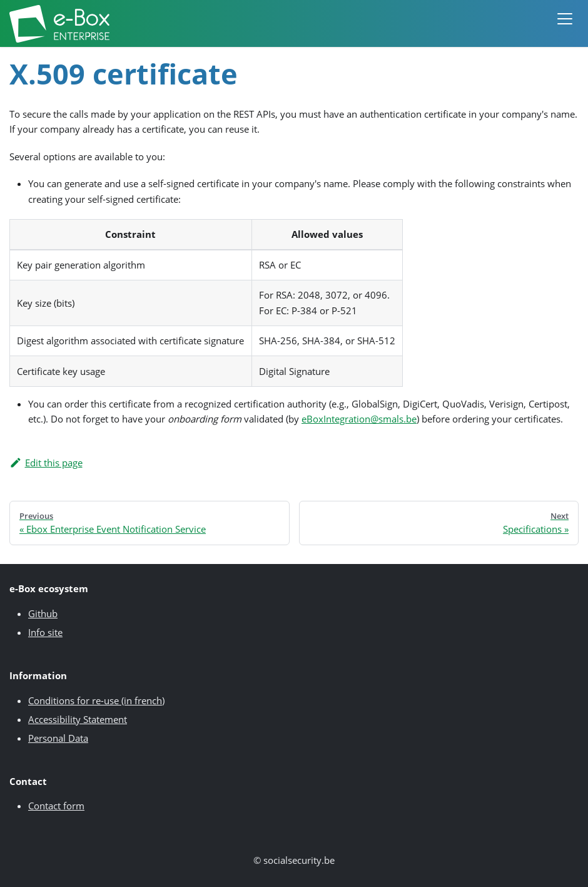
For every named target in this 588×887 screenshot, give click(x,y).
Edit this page (46, 463)
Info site (45, 632)
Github (43, 613)
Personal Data (58, 738)
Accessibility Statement (78, 719)
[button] (565, 24)
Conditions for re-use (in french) (96, 700)
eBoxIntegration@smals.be (359, 419)
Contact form (56, 806)
